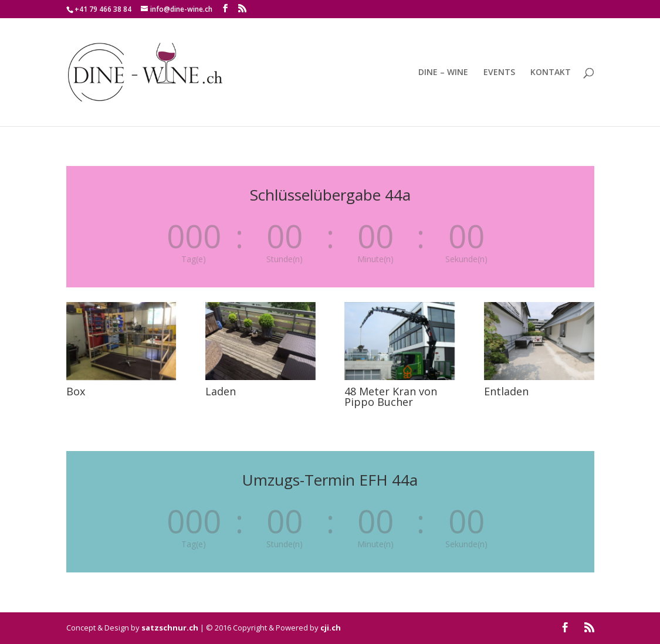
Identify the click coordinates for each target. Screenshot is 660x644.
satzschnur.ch (170, 628)
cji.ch (331, 628)
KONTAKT (551, 73)
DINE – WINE (443, 73)
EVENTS (499, 73)
